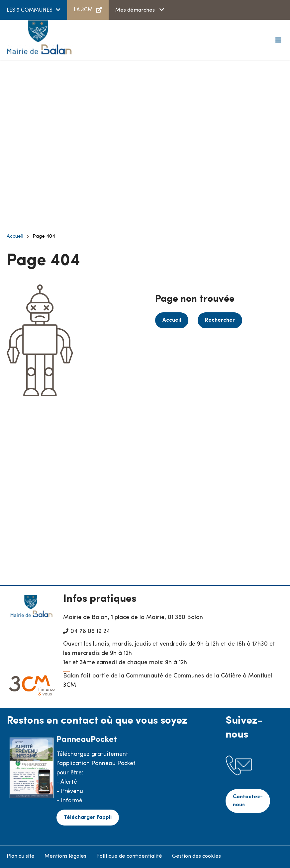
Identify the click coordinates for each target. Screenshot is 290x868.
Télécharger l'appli (88, 818)
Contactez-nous (248, 801)
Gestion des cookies (196, 856)
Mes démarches (136, 10)
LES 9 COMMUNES (30, 10)
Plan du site (21, 856)
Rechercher (220, 320)
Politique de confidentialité (129, 856)
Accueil (15, 237)
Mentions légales (65, 856)
